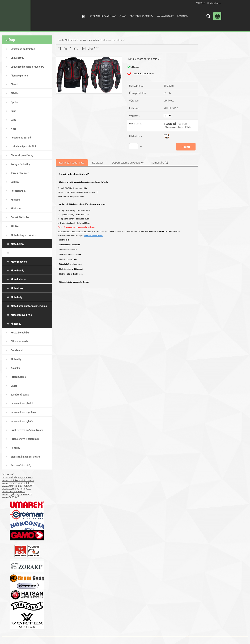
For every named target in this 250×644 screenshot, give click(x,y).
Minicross (16, 208)
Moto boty (17, 297)
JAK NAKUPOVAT (165, 16)
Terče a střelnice (20, 173)
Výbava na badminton (23, 49)
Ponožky (16, 448)
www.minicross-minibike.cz (18, 483)
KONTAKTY (183, 16)
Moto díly (16, 359)
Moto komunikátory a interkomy (29, 306)
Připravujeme (18, 377)
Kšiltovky (16, 324)
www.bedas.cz (10, 497)
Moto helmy (18, 244)
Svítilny (15, 182)
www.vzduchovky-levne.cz (17, 477)
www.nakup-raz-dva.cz (94, 235)
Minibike (16, 200)
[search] (208, 16)
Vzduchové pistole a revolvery (27, 67)
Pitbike (15, 226)
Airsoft (15, 84)
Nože (14, 129)
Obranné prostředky (22, 155)
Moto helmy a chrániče (23, 235)
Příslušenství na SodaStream (27, 430)
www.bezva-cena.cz (14, 491)
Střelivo (15, 93)
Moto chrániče (41, 253)
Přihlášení (200, 3)
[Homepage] (83, 16)
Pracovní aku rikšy (21, 465)
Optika (14, 102)
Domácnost (17, 350)
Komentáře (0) (160, 162)
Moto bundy (18, 270)
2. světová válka (20, 395)
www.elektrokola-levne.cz (17, 486)
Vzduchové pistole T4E (23, 146)
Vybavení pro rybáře (22, 421)
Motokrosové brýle (21, 315)
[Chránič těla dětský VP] (89, 58)
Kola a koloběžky (20, 333)
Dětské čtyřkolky (20, 217)
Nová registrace (214, 3)
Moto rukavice (19, 262)
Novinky (15, 368)
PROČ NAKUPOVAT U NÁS (103, 16)
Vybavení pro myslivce (23, 412)
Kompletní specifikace (72, 162)
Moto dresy (17, 288)
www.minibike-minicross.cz (18, 480)
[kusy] (134, 146)
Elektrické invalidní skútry (25, 457)
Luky (13, 120)
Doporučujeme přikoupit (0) (128, 162)
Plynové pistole (19, 76)
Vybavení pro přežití (22, 403)
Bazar (14, 386)
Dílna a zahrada (19, 341)
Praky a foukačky (20, 164)
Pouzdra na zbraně (21, 138)
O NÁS (123, 16)
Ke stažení (98, 162)
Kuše (14, 111)
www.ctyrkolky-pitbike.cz (17, 488)
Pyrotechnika (18, 191)
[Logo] (49, 15)
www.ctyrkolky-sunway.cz (17, 494)
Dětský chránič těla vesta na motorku (74, 231)
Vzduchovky (18, 58)
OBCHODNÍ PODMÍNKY (141, 16)
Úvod (60, 40)
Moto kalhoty (18, 279)
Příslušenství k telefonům (25, 439)
